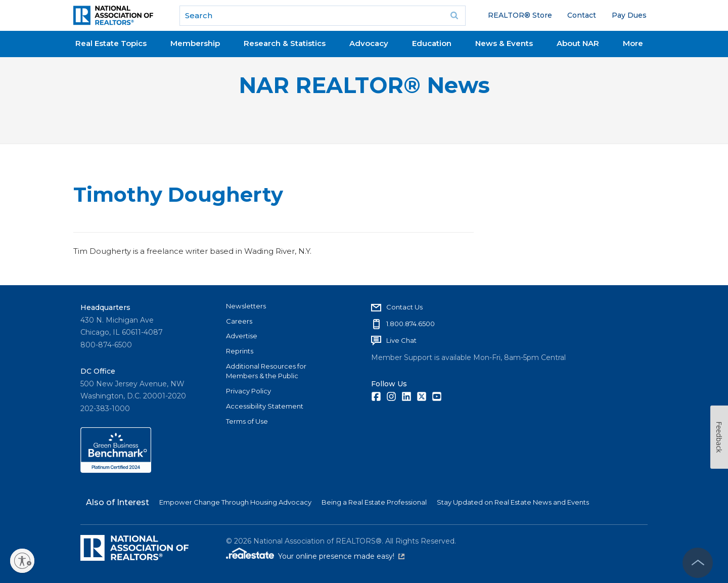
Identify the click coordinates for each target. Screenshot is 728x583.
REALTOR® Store (520, 15)
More (633, 43)
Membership (195, 43)
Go (454, 16)
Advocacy (369, 43)
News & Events (504, 43)
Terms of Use (247, 421)
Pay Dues (629, 15)
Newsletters (246, 306)
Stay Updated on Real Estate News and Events (513, 502)
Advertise (242, 336)
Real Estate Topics (111, 43)
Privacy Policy (248, 391)
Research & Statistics (285, 43)
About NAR (578, 43)
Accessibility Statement (265, 406)
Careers (239, 321)
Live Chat (401, 340)
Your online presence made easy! (341, 556)
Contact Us (404, 307)
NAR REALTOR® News (364, 85)
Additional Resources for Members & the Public (266, 371)
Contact (582, 15)
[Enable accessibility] (22, 561)
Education (432, 43)
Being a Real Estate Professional (374, 502)
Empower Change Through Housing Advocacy (235, 502)
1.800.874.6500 (411, 324)
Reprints (240, 351)
